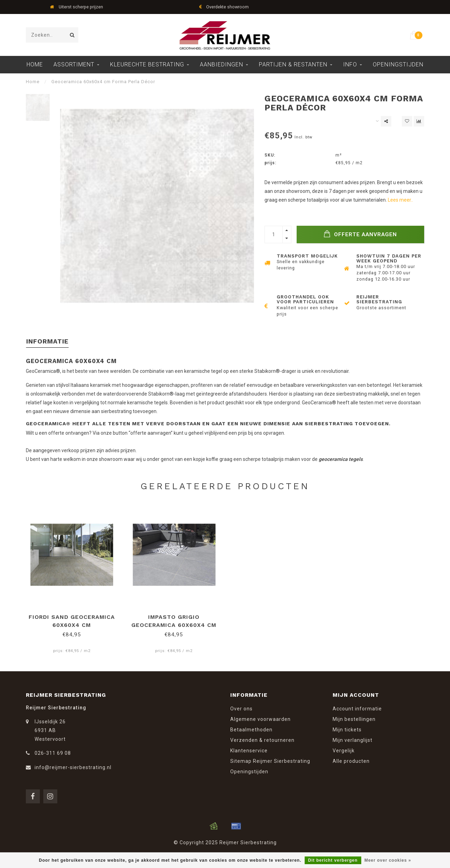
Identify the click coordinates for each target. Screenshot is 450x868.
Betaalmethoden (251, 730)
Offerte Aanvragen (360, 234)
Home (35, 64)
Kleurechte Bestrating (147, 64)
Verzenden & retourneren (262, 740)
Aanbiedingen (222, 64)
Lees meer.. (400, 200)
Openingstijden (398, 64)
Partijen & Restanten (293, 64)
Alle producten (351, 761)
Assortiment (74, 64)
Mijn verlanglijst (353, 740)
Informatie (47, 341)
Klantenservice (249, 751)
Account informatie (357, 709)
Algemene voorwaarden (260, 719)
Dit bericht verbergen (333, 860)
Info (350, 64)
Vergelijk (344, 751)
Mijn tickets (347, 730)
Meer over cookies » (388, 860)
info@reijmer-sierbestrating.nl (73, 767)
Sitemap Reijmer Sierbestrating (270, 761)
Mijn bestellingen (354, 719)
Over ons (241, 709)
